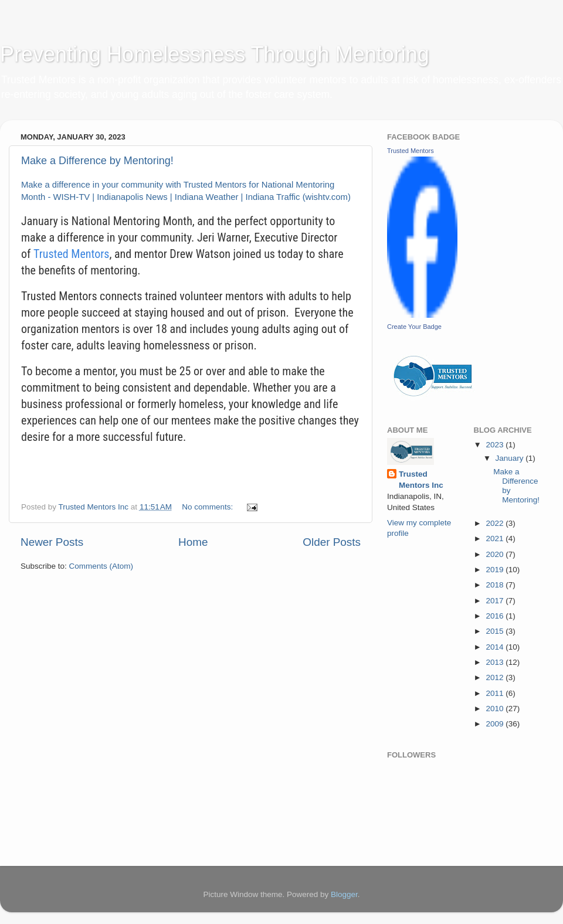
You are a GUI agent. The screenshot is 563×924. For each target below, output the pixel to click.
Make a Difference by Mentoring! (97, 161)
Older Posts (332, 542)
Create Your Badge (414, 327)
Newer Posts (52, 542)
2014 (496, 647)
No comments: (208, 507)
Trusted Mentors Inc (421, 480)
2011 (496, 693)
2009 (496, 724)
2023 (496, 445)
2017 (496, 601)
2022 (496, 523)
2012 (496, 677)
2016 (496, 616)
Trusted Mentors (72, 254)
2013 (496, 662)
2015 (496, 631)
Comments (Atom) (101, 566)
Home (193, 542)
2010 (496, 709)
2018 (496, 585)
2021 (496, 539)
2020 (496, 554)
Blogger (344, 894)
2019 (496, 570)
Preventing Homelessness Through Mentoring (215, 54)
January (511, 458)
